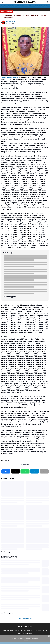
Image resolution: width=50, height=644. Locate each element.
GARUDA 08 (21, 634)
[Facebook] (6, 471)
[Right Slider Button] (48, 6)
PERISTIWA (21, 6)
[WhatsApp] (35, 471)
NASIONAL (11, 6)
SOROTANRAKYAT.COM (10, 630)
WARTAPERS (31, 630)
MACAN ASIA (29, 634)
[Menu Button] (2, 2)
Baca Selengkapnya (25, 618)
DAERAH (29, 6)
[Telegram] (25, 471)
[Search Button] (48, 2)
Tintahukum (22, 630)
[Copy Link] (44, 471)
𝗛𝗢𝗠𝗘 (3, 6)
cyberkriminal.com (41, 630)
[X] (15, 471)
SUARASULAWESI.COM (10, 77)
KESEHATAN (38, 6)
